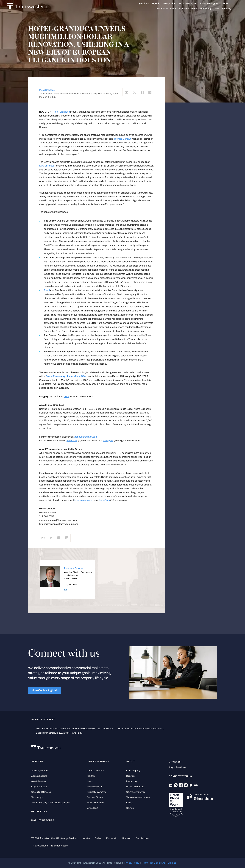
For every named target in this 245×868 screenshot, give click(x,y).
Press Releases (47, 90)
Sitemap (172, 863)
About (223, 4)
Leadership (132, 781)
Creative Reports (95, 771)
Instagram (108, 441)
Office (171, 9)
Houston (127, 838)
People (154, 4)
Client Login (175, 762)
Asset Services (39, 781)
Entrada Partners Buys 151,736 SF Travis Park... (60, 733)
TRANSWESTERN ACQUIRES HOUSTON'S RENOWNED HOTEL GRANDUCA (75, 729)
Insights (91, 776)
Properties (167, 4)
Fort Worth (112, 838)
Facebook (72, 441)
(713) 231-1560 (70, 585)
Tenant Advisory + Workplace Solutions (50, 803)
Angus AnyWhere (178, 767)
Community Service (136, 792)
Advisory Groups (40, 771)
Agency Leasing (39, 776)
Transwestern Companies (139, 797)
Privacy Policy (132, 863)
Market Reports (185, 4)
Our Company (133, 771)
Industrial (181, 9)
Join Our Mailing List (45, 690)
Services (141, 4)
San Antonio (142, 838)
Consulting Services (41, 792)
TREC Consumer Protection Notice (49, 846)
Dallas (98, 838)
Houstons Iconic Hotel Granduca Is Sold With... (141, 729)
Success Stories (95, 797)
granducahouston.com (86, 437)
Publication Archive (96, 792)
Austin (86, 838)
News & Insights (207, 4)
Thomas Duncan (122, 139)
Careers (130, 808)
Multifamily (203, 9)
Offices (130, 803)
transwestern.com (84, 500)
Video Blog (92, 808)
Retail (192, 9)
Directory (131, 776)
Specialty (224, 9)
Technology (37, 797)
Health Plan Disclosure (153, 863)
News (90, 781)
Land (214, 9)
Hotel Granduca (62, 112)
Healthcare (160, 9)
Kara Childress (47, 166)
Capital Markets (39, 787)
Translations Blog (95, 803)
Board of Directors (135, 787)
